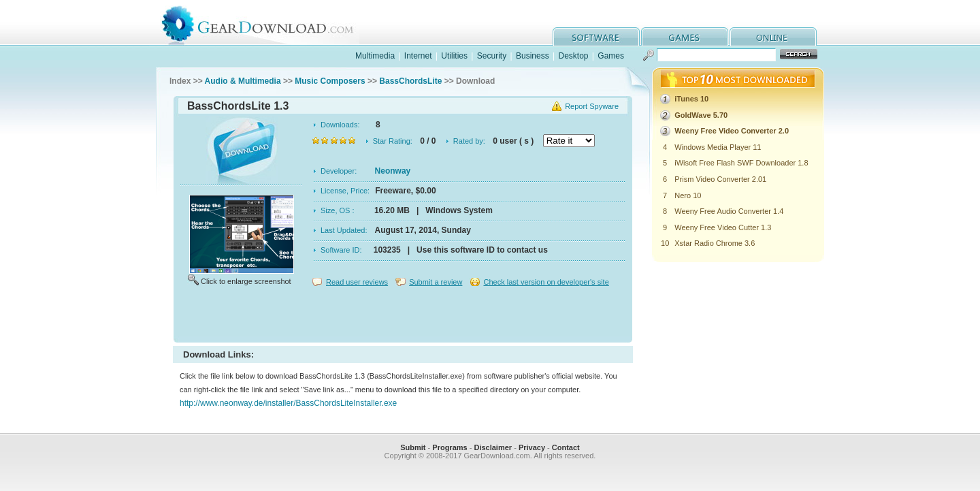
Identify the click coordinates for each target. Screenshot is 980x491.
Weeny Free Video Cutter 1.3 (723, 227)
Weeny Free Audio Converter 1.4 (729, 211)
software (596, 36)
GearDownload (268, 23)
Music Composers (330, 81)
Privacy (532, 447)
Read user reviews (357, 282)
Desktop (573, 56)
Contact (566, 447)
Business (533, 56)
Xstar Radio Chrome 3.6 (715, 243)
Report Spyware (592, 106)
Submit (413, 447)
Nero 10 (688, 195)
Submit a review (436, 282)
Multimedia (375, 56)
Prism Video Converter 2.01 (720, 179)
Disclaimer (493, 447)
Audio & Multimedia (243, 81)
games (685, 36)
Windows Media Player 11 (718, 147)
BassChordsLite (410, 81)
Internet (418, 56)
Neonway (393, 171)
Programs (450, 447)
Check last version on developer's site (546, 282)
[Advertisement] (403, 316)
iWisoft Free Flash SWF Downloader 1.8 (741, 163)
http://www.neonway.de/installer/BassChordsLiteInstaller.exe (288, 403)
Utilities (454, 56)
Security (492, 56)
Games (611, 56)
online (773, 36)
